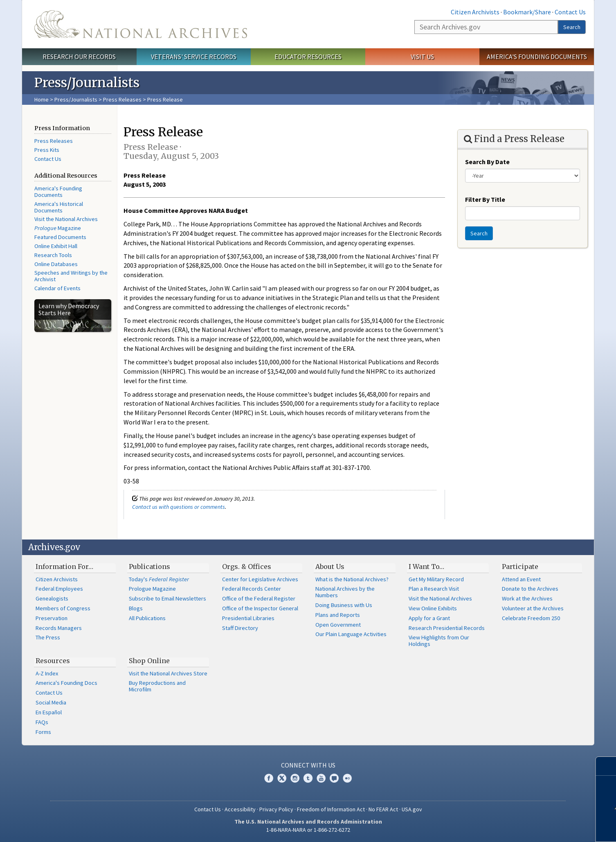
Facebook (269, 778)
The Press (48, 637)
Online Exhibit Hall (56, 246)
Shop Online (149, 661)
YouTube (321, 778)
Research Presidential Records (447, 628)
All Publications (147, 618)
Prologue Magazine (152, 589)
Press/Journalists (76, 99)
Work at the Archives (527, 598)
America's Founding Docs (66, 683)
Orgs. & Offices (247, 567)
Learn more (549, 827)
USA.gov (412, 809)
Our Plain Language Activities (351, 634)
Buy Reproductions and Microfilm (157, 686)
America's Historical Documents (59, 207)
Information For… (64, 567)
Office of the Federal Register (259, 598)
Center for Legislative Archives (260, 579)
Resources (53, 661)
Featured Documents (60, 237)
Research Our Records (79, 56)
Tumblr (308, 778)
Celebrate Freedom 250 (531, 618)
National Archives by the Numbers (345, 592)
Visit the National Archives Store (168, 673)
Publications (150, 567)
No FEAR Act (383, 809)
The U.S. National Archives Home (141, 24)
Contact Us (570, 12)
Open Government (338, 625)
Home (42, 99)
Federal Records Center (252, 589)
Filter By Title (485, 199)
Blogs (136, 608)
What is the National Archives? (352, 579)
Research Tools (53, 255)
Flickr (347, 778)
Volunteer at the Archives (533, 608)
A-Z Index (47, 673)
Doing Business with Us (344, 605)
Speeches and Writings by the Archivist (71, 276)
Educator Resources (308, 56)
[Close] (606, 766)
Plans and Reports (338, 615)
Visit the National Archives (66, 219)
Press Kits (47, 150)
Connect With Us (308, 765)
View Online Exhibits (433, 608)
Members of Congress (63, 608)
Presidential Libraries (248, 618)
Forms (43, 732)
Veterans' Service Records (194, 56)
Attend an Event (521, 579)
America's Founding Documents (537, 56)
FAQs (42, 722)
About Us (330, 567)
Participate (520, 567)
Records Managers (59, 628)
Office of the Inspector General (260, 608)
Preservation (52, 618)
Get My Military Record (436, 579)
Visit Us (422, 56)
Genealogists (52, 598)
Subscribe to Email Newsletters (167, 598)
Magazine (58, 228)
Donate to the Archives (530, 589)
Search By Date (487, 162)
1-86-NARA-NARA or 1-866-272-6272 (308, 830)
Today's (159, 579)
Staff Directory (240, 628)
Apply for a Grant (429, 618)
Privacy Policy (276, 809)
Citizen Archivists (475, 12)
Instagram (295, 778)
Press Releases (122, 99)
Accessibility (240, 809)
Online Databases (56, 264)
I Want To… (426, 567)
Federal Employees (59, 589)
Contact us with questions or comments (179, 507)
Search (572, 27)
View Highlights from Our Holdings (439, 641)
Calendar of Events (57, 288)
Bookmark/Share (527, 12)
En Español (49, 712)
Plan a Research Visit (434, 589)
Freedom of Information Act (331, 809)
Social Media (51, 702)
